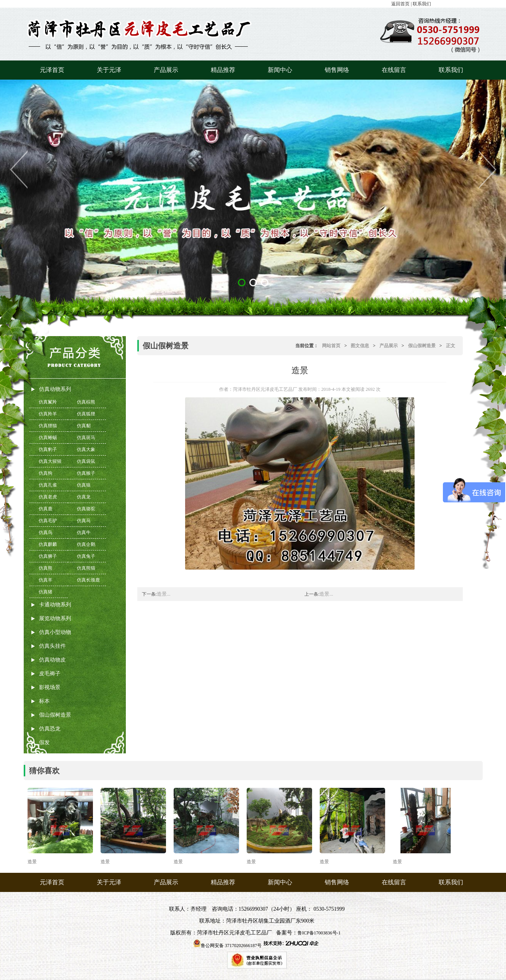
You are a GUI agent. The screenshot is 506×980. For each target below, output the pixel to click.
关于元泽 (109, 70)
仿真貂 (84, 426)
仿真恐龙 (50, 729)
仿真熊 (46, 568)
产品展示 (166, 70)
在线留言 (394, 70)
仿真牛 (84, 532)
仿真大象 (86, 449)
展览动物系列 (55, 618)
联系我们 (422, 4)
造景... (164, 594)
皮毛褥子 (50, 674)
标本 (44, 701)
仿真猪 (46, 592)
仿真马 (84, 521)
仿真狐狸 (86, 414)
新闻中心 (280, 70)
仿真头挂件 (52, 646)
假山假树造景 (55, 715)
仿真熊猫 (86, 568)
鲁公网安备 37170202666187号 (231, 946)
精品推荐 (223, 70)
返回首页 (400, 4)
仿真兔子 (86, 556)
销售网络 (337, 70)
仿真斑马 (86, 438)
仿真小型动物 (55, 632)
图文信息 (360, 346)
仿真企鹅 (86, 544)
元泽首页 (52, 70)
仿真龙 (84, 497)
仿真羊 (46, 580)
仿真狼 (84, 485)
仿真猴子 (86, 473)
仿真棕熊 (86, 402)
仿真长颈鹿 (88, 580)
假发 (44, 742)
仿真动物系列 (55, 389)
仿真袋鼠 (86, 461)
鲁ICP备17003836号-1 (319, 933)
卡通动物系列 (55, 605)
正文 (451, 346)
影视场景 (50, 687)
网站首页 (331, 346)
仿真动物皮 (52, 660)
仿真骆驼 (86, 509)
